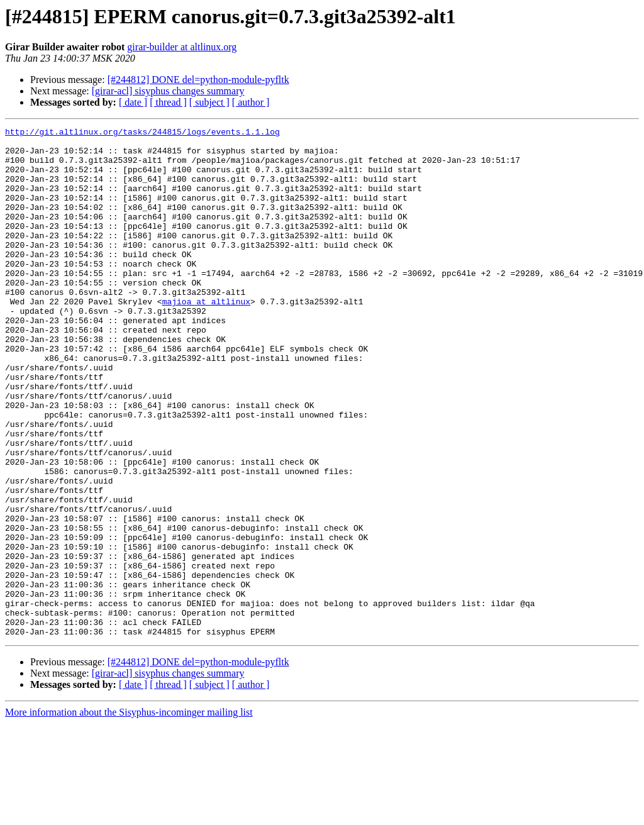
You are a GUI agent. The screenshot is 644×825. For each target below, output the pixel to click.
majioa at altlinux (206, 337)
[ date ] (133, 102)
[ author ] (251, 102)
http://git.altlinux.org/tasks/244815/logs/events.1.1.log (142, 133)
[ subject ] (209, 102)
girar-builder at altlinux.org (182, 47)
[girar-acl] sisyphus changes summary (168, 91)
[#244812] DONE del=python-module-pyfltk (198, 80)
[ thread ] (168, 102)
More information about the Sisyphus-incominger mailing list (129, 814)
